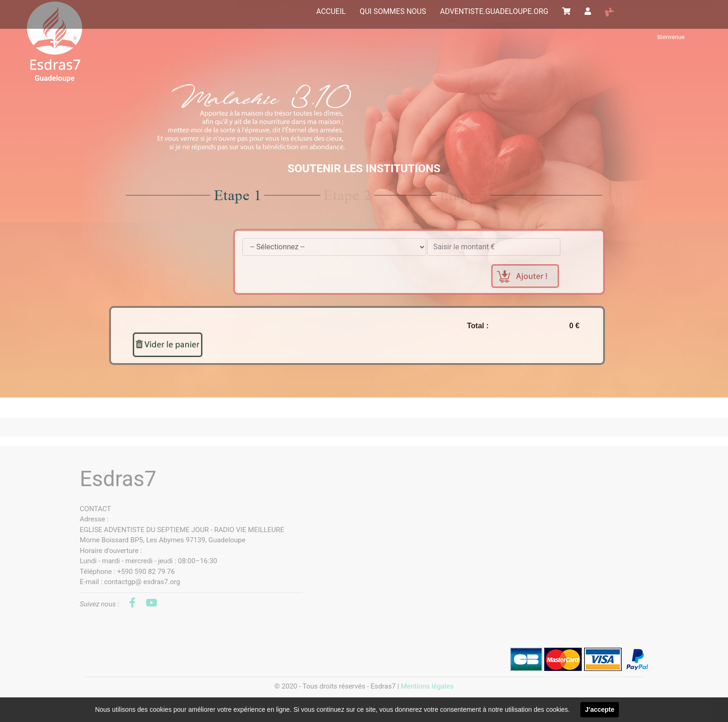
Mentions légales (427, 686)
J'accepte (600, 709)
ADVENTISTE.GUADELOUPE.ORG (494, 11)
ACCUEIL (331, 11)
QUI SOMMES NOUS (393, 11)
